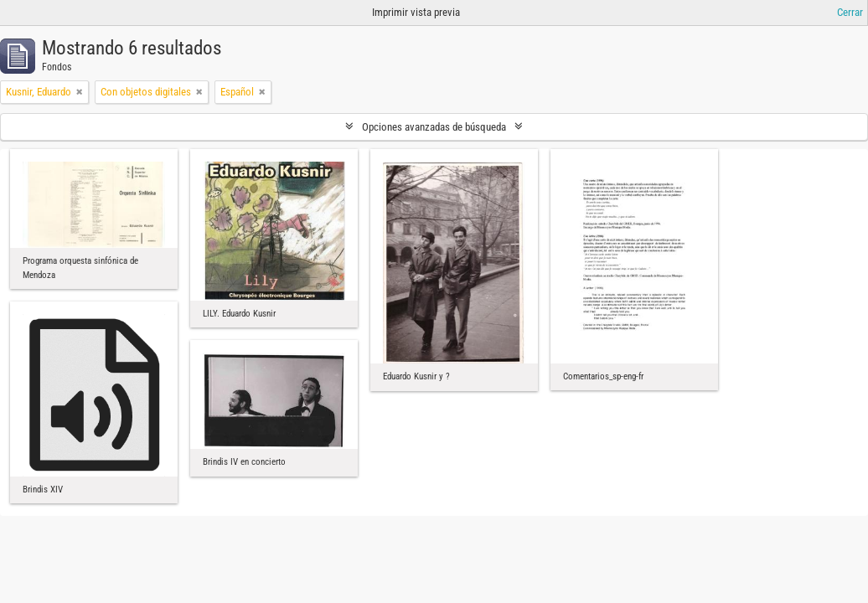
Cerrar (850, 12)
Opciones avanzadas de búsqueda (434, 127)
